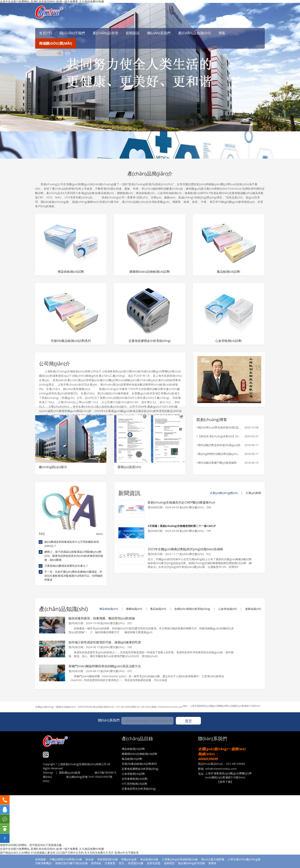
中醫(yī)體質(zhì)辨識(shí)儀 (66, 859)
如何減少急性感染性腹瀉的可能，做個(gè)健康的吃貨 (105, 642)
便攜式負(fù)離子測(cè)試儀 (71, 863)
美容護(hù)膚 (136, 863)
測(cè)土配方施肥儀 (213, 859)
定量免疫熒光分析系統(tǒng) (139, 789)
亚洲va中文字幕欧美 (127, 853)
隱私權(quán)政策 (70, 773)
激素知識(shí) (253, 609)
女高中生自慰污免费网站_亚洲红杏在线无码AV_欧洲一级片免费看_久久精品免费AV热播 (52, 849)
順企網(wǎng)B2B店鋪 (191, 863)
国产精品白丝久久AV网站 (15, 853)
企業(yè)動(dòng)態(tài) (224, 493)
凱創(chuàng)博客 (212, 420)
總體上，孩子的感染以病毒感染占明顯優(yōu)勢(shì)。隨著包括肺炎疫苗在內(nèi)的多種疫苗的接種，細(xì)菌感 (74, 556)
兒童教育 (110, 863)
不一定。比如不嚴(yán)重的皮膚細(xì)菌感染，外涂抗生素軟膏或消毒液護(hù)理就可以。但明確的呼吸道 (74, 576)
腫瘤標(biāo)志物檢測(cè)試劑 (150, 272)
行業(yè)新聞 (253, 493)
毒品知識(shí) (158, 609)
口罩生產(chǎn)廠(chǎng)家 (244, 859)
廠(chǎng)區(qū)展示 (53, 467)
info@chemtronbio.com (170, 707)
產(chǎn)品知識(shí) (194, 33)
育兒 (121, 863)
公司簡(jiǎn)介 (55, 364)
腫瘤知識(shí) (134, 609)
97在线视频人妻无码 (43, 853)
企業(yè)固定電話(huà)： (104, 707)
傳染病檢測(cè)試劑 (71, 272)
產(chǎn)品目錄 (137, 738)
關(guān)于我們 (72, 33)
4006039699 (84, 707)
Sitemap (48, 773)
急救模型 (169, 863)
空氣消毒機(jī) (43, 863)
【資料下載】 (225, 782)
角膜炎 (212, 863)
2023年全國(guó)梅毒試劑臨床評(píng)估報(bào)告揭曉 (185, 549)
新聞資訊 (133, 33)
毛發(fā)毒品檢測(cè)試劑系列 (71, 341)
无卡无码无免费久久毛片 (99, 853)
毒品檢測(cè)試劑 (228, 272)
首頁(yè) (45, 33)
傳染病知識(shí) (109, 609)
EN (68, 53)
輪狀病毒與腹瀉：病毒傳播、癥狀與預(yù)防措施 (102, 618)
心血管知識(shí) (228, 609)
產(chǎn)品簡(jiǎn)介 (150, 174)
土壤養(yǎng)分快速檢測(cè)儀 (180, 859)
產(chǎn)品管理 (105, 33)
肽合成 (90, 859)
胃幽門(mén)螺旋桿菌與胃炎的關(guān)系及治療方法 (105, 666)
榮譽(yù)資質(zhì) (129, 467)
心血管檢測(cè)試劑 (228, 341)
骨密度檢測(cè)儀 (107, 859)
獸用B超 (96, 863)
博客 (222, 33)
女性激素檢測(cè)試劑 (135, 779)
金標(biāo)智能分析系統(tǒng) (192, 609)
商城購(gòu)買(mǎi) (56, 43)
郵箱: (155, 707)
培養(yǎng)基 (129, 859)
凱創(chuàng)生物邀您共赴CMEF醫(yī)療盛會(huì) (181, 502)
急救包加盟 (154, 863)
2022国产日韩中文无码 (70, 853)
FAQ (71, 534)
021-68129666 (124, 707)
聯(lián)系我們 (159, 33)
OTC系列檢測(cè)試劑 (135, 784)
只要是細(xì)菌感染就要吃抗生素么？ (66, 566)
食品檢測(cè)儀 (149, 859)
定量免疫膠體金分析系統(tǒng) (150, 341)
